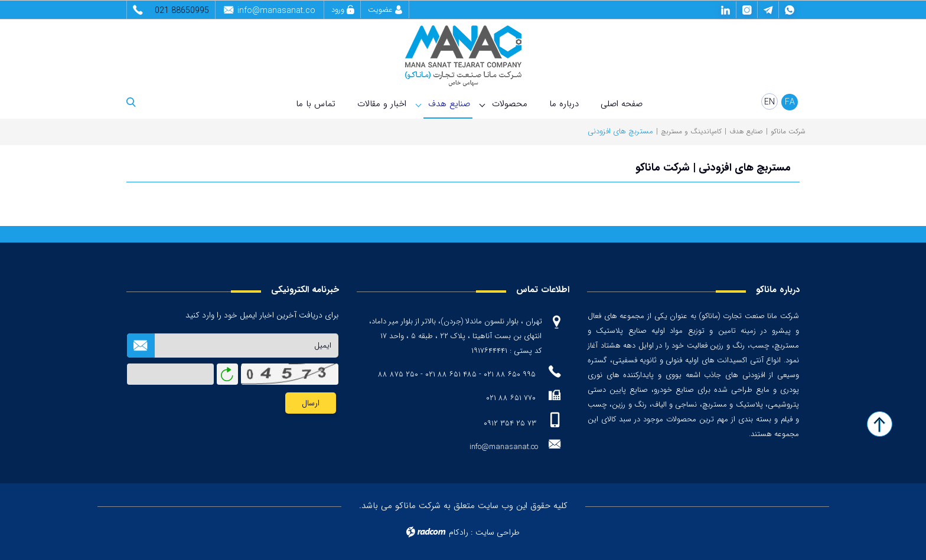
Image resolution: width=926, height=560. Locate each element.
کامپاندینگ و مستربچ (691, 132)
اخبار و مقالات (382, 104)
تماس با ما (316, 104)
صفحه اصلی (622, 104)
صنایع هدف (449, 104)
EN (770, 102)
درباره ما (564, 104)
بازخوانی (227, 371)
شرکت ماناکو (788, 132)
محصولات (510, 104)
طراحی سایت (498, 532)
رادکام (459, 532)
